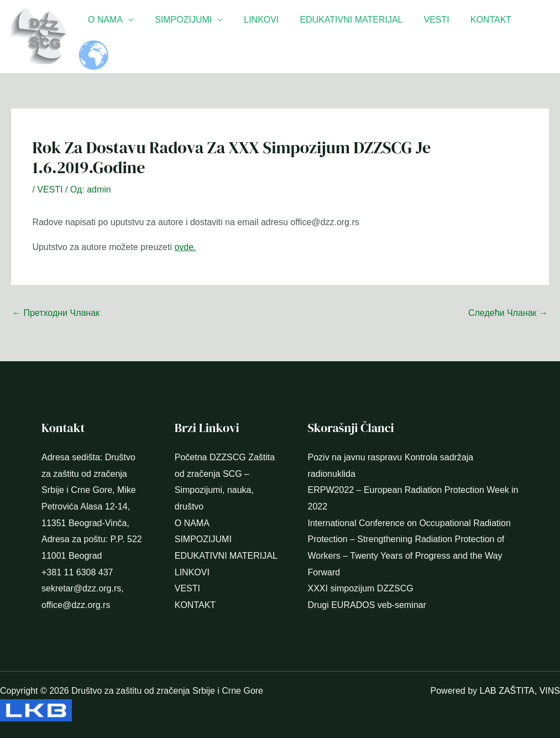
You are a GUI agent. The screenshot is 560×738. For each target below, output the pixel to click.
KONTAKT (486, 36)
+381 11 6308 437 (77, 572)
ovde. (185, 247)
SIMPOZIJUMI (192, 36)
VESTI (435, 36)
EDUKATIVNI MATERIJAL (353, 36)
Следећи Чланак (508, 313)
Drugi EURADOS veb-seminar (367, 605)
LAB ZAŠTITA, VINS (520, 691)
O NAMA (117, 36)
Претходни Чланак (56, 313)
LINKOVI (267, 36)
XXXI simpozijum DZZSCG (361, 588)
